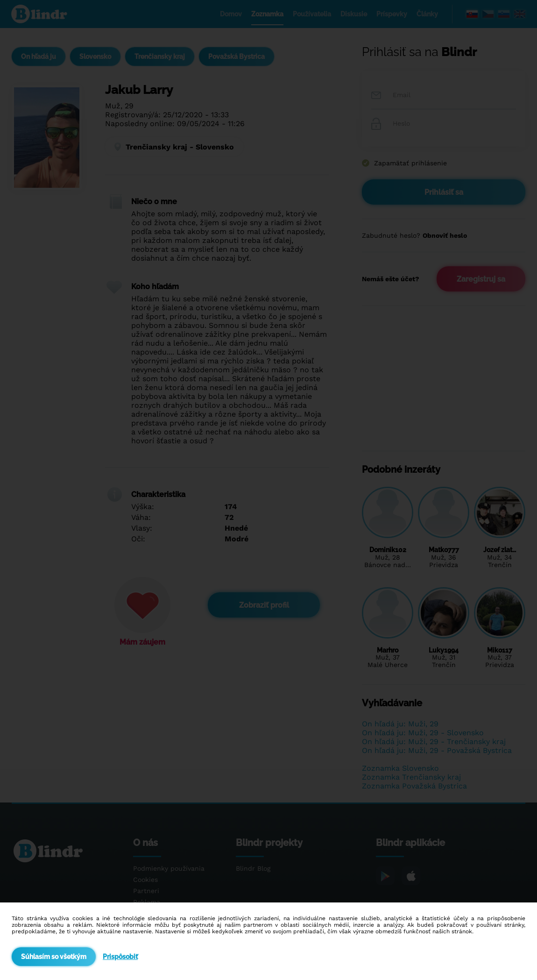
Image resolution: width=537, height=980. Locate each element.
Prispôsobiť (120, 957)
